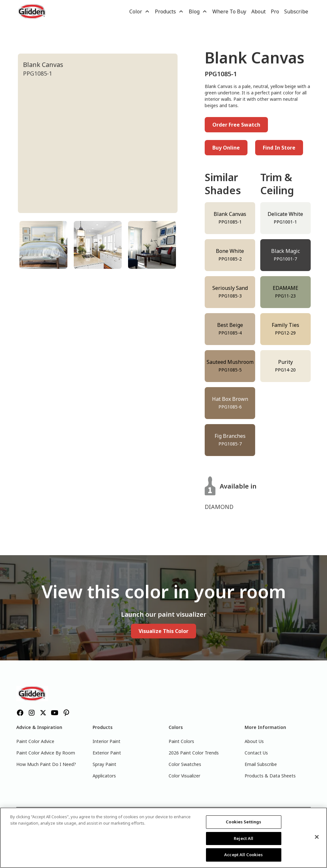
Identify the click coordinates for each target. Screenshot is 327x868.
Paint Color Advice (35, 741)
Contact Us (256, 753)
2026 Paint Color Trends (194, 753)
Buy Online (226, 148)
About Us (254, 741)
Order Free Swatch (236, 125)
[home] (32, 11)
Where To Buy (229, 11)
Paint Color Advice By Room (46, 753)
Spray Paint (104, 764)
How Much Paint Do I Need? (46, 764)
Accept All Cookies (243, 855)
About (259, 11)
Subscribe (296, 11)
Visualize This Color (163, 631)
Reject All (243, 838)
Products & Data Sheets (270, 776)
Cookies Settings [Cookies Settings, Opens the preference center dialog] (243, 822)
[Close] (317, 837)
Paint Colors (181, 741)
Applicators (104, 776)
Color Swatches (185, 764)
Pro (275, 11)
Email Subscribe (261, 764)
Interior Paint (106, 741)
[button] (140, 11)
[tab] (43, 245)
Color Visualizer (184, 776)
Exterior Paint (107, 753)
